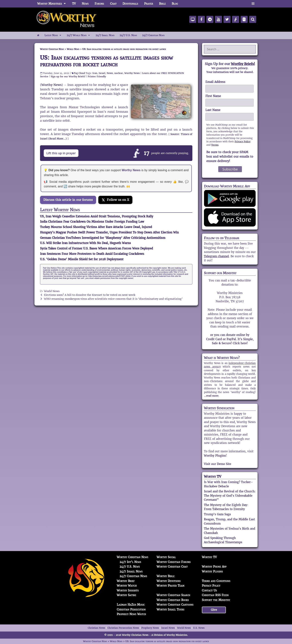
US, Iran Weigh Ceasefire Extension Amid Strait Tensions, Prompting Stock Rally (97, 216)
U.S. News (199, 628)
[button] (253, 4)
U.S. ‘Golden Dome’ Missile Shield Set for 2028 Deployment (82, 259)
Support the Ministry (216, 600)
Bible (162, 4)
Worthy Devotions (169, 581)
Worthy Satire (126, 595)
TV (74, 4)
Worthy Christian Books (173, 600)
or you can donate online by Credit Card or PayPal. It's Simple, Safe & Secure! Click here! (230, 339)
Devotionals (130, 4)
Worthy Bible (166, 576)
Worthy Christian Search (173, 595)
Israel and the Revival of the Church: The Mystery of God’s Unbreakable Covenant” (230, 496)
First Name (213, 96)
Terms (215, 145)
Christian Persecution (131, 609)
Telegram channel (216, 256)
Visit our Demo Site (218, 464)
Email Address (215, 82)
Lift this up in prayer (61, 153)
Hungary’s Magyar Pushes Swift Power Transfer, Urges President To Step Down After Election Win (109, 232)
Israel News (168, 628)
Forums (99, 4)
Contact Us (209, 590)
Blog (175, 4)
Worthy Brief (126, 581)
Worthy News (132, 73)
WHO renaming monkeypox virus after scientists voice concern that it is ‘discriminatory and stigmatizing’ (113, 299)
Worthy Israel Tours (170, 609)
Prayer (149, 4)
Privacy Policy (243, 141)
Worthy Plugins (215, 456)
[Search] (253, 19)
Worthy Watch (127, 586)
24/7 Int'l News (130, 562)
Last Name (213, 110)
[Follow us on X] (115, 200)
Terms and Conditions (216, 581)
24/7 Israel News (105, 35)
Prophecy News (150, 628)
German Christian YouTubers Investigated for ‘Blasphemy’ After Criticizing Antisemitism (103, 238)
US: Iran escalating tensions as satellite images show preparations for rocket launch (107, 61)
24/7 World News (80, 35)
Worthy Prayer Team (170, 586)
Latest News (54, 35)
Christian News (96, 628)
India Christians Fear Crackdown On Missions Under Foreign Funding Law (92, 222)
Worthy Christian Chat (172, 567)
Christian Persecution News (123, 628)
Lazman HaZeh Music (131, 605)
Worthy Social (166, 557)
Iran (95, 73)
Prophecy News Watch (131, 614)
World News (52, 291)
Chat (113, 4)
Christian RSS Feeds (215, 595)
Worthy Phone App (214, 567)
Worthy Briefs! (243, 64)
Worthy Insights (128, 590)
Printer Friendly (97, 76)
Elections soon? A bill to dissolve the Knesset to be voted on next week (90, 295)
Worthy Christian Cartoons (175, 605)
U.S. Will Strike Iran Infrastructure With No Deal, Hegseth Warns (85, 243)
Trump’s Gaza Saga (217, 514)
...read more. (212, 396)
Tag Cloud (79, 73)
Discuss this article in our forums (68, 200)
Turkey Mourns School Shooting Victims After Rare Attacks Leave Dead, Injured (96, 227)
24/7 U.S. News (128, 35)
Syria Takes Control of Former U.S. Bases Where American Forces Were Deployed (96, 248)
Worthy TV (213, 476)
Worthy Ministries (53, 4)
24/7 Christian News (153, 35)
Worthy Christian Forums (174, 562)
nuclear (119, 73)
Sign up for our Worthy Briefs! (68, 76)
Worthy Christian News (132, 557)
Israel (102, 73)
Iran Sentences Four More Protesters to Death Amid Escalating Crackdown (92, 254)
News (85, 4)
